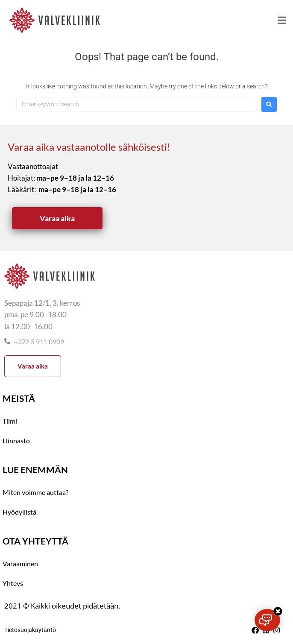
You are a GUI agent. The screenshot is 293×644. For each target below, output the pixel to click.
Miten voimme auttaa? (35, 492)
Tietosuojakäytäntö (30, 630)
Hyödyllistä (19, 512)
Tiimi (10, 421)
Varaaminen (20, 563)
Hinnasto (16, 441)
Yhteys (13, 583)
